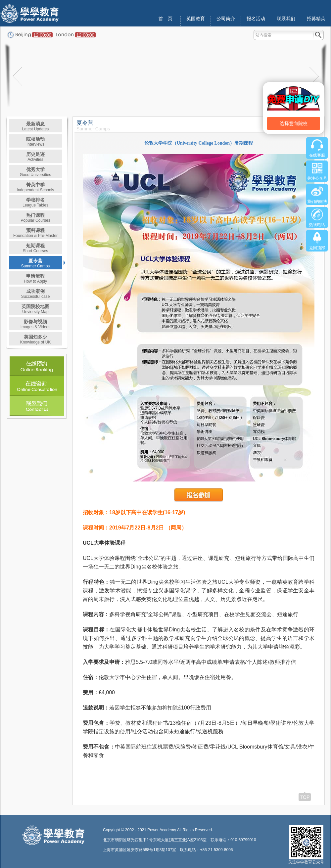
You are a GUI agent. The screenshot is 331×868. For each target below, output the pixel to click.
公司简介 (226, 19)
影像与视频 (36, 324)
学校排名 (35, 202)
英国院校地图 (35, 309)
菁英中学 (36, 187)
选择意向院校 (294, 123)
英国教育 (196, 19)
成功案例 (36, 294)
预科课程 (35, 233)
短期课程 (36, 248)
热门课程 (35, 218)
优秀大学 (36, 172)
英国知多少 (36, 339)
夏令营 (36, 263)
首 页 (165, 19)
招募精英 (316, 19)
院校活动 (35, 141)
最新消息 (36, 126)
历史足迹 (35, 157)
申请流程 (35, 278)
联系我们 (286, 19)
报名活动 (256, 19)
